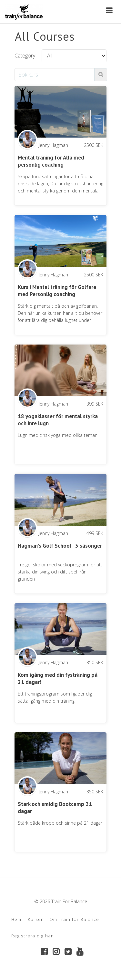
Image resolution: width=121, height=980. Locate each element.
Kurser (35, 919)
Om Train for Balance (74, 919)
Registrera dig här (32, 936)
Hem (16, 919)
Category (25, 56)
